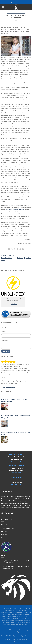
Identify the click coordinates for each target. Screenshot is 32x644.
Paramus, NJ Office (16, 454)
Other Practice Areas (7, 528)
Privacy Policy (14, 638)
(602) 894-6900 (16, 484)
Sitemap (21, 638)
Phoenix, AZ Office (16, 477)
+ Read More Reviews (9, 387)
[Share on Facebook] (11, 249)
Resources (4, 534)
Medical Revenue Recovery (9, 525)
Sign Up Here (13, 304)
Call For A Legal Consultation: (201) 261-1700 (16, 2)
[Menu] (3, 7)
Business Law (10, 13)
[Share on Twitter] (14, 249)
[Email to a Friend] (18, 249)
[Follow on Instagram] (6, 514)
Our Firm (4, 531)
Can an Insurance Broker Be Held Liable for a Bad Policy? (16, 433)
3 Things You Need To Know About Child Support (8, 258)
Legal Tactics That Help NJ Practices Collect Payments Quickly (14, 400)
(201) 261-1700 (16, 461)
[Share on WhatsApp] (8, 249)
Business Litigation (20, 13)
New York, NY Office (16, 466)
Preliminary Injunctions (24, 258)
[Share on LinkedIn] (24, 249)
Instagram (15, 210)
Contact (4, 538)
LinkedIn (21, 210)
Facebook (9, 210)
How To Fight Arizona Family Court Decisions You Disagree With (16, 417)
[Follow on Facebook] (3, 514)
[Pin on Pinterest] (21, 249)
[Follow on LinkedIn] (12, 514)
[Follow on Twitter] (9, 514)
